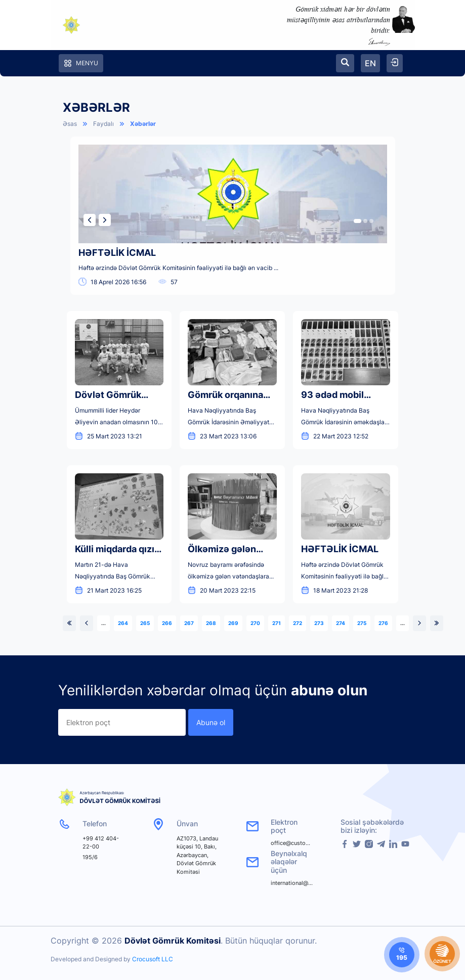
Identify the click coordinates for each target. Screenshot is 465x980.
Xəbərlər (143, 124)
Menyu (81, 63)
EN (370, 63)
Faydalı (103, 124)
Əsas (70, 124)
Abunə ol (211, 722)
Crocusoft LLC (153, 959)
